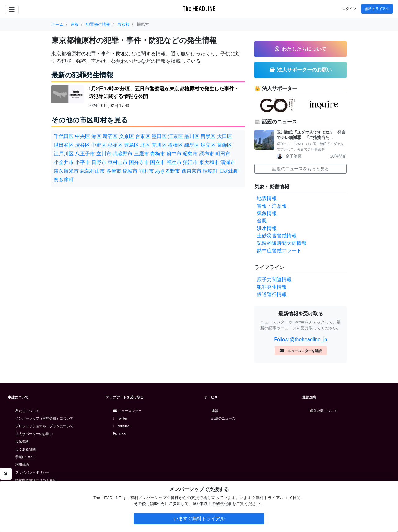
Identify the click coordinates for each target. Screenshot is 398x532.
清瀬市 (228, 162)
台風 (262, 221)
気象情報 (267, 213)
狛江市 (190, 162)
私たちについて (27, 411)
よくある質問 (25, 449)
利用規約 (22, 465)
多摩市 (114, 171)
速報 (215, 411)
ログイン (349, 9)
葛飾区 (224, 145)
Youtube (122, 426)
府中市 (174, 154)
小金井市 (64, 162)
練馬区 (192, 145)
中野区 (99, 145)
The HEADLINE (199, 9)
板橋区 (175, 145)
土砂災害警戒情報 (277, 236)
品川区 (192, 136)
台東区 (143, 136)
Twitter (120, 418)
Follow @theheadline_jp (301, 339)
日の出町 (229, 171)
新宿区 (110, 136)
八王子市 (85, 154)
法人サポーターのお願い (34, 434)
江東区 (175, 136)
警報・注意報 (272, 206)
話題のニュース (223, 418)
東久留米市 (66, 171)
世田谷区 (64, 145)
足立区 (208, 145)
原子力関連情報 (274, 280)
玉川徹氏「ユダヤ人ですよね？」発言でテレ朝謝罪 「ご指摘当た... (311, 135)
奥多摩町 (64, 180)
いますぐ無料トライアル (199, 518)
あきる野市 (168, 171)
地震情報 (267, 198)
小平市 (82, 162)
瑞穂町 (210, 171)
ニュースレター (128, 411)
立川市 (104, 154)
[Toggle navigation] (12, 10)
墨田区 (159, 136)
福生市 (174, 162)
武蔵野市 (123, 154)
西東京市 (192, 171)
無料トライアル (377, 9)
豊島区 (132, 145)
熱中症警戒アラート (279, 251)
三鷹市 (141, 154)
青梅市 (158, 154)
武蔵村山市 (92, 171)
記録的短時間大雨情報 (282, 243)
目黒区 (208, 136)
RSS (120, 434)
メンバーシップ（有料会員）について (44, 418)
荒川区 (159, 145)
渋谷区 (82, 145)
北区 (145, 145)
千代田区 (64, 136)
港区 (96, 136)
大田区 (224, 136)
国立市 (158, 162)
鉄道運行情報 (272, 294)
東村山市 (118, 162)
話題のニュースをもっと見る (301, 169)
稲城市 (130, 171)
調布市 (207, 154)
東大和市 (209, 162)
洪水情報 (267, 228)
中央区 (82, 136)
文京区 (127, 136)
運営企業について (323, 411)
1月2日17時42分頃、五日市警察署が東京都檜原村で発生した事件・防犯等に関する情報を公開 (164, 92)
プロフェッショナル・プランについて (44, 426)
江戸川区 (64, 154)
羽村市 (146, 171)
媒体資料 (22, 442)
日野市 (99, 162)
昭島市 (190, 154)
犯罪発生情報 (272, 287)
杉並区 (115, 145)
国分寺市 (139, 162)
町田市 (223, 154)
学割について (25, 457)
